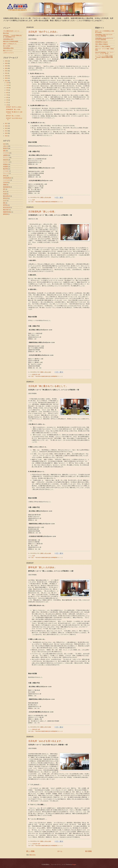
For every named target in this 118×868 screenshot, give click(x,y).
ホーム (60, 851)
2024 (6, 66)
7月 (7, 95)
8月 (7, 93)
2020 (6, 76)
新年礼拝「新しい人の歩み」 (42, 567)
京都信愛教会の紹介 (8, 39)
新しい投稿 (30, 851)
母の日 (5, 192)
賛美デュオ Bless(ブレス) (10, 44)
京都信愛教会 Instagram (101, 42)
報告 (4, 203)
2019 (6, 78)
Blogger (74, 864)
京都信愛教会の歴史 (8, 48)
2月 (7, 102)
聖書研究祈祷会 (7, 212)
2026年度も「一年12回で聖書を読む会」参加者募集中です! (13, 36)
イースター (6, 171)
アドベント (6, 157)
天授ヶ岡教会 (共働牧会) (102, 44)
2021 (6, 73)
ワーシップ (6, 173)
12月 (8, 83)
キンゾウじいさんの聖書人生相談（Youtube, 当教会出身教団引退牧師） (104, 57)
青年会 (5, 176)
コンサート (6, 162)
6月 (7, 97)
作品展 (5, 194)
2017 (6, 123)
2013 (6, 133)
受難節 (5, 185)
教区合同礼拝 (7, 196)
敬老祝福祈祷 (7, 187)
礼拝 (34, 200)
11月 (8, 85)
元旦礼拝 (35, 844)
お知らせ (5, 146)
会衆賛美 (5, 155)
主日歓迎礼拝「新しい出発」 (42, 212)
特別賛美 (5, 167)
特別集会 (5, 164)
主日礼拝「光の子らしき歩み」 (43, 32)
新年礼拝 (35, 729)
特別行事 (5, 160)
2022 (6, 71)
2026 (6, 61)
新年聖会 (5, 205)
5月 (7, 100)
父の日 (5, 201)
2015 (6, 128)
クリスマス (6, 153)
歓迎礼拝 (35, 374)
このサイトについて (8, 53)
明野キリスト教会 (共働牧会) (103, 46)
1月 (7, 105)
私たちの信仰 (7, 46)
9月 (7, 90)
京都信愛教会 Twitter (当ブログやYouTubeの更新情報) (104, 35)
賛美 (4, 151)
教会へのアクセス (8, 51)
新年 (4, 189)
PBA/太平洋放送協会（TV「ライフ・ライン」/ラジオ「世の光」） (105, 53)
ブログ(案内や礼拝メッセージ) (11, 31)
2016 (6, 126)
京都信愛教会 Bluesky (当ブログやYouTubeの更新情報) (104, 39)
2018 (6, 81)
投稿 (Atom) (32, 855)
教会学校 (5, 169)
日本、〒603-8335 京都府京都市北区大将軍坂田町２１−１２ (47, 202)
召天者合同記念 (7, 178)
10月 (8, 88)
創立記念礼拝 (7, 207)
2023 (6, 68)
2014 (6, 131)
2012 (6, 136)
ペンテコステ (7, 180)
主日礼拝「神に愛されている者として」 (48, 386)
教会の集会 (6, 33)
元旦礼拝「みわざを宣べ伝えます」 (46, 741)
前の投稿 (88, 851)
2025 (6, 63)
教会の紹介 (6, 210)
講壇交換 (5, 214)
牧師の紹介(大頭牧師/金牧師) (11, 41)
